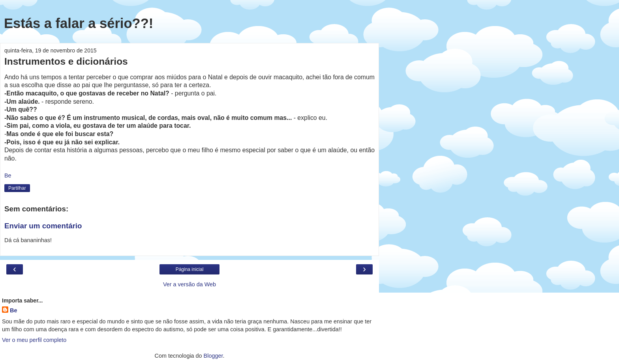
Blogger (213, 356)
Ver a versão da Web (189, 284)
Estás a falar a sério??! (79, 23)
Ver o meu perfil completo (34, 340)
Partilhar (17, 188)
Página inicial (190, 269)
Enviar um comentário (43, 226)
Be (13, 310)
